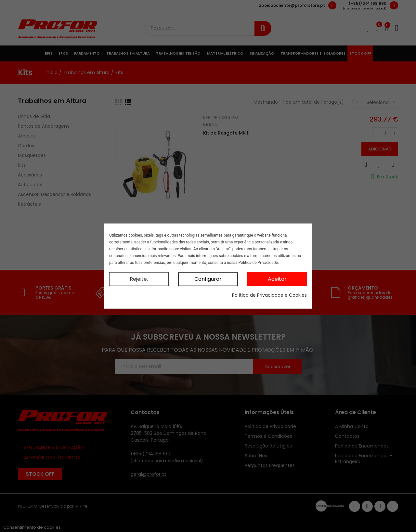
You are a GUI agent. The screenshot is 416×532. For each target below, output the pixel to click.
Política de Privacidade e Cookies (269, 295)
